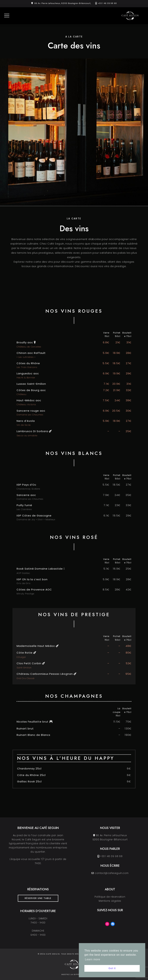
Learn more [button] (92, 959)
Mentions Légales (110, 901)
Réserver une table (38, 898)
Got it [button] (112, 968)
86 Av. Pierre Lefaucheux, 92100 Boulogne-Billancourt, (63, 3)
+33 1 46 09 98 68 (107, 3)
